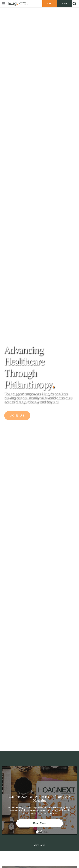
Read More (39, 823)
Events (65, 4)
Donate (50, 4)
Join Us (17, 416)
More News (40, 845)
